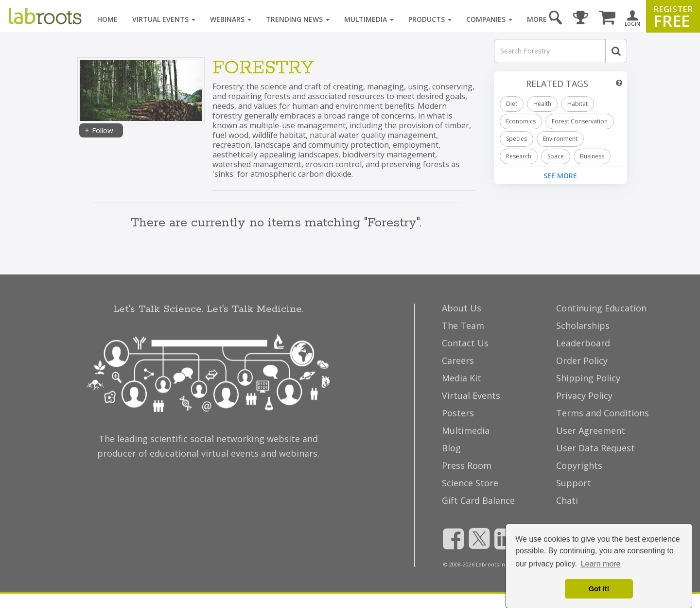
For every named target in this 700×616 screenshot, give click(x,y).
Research (519, 156)
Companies (489, 19)
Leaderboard (583, 343)
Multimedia (369, 19)
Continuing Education (601, 308)
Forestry (263, 68)
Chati (567, 500)
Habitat (577, 104)
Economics (521, 121)
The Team (463, 325)
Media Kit (462, 378)
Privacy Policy (584, 395)
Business (592, 156)
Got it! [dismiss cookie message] (599, 589)
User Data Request (595, 448)
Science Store (470, 483)
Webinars (231, 19)
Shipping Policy (588, 378)
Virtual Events (164, 19)
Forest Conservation (580, 121)
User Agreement (591, 430)
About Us (462, 308)
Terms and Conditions (603, 413)
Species (516, 139)
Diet (512, 104)
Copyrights (579, 465)
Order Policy (582, 360)
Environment (560, 139)
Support (574, 483)
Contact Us (465, 343)
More (540, 19)
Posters (458, 413)
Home (107, 19)
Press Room (467, 465)
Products (430, 19)
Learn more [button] (601, 564)
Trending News (298, 19)
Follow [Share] (99, 130)
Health (542, 104)
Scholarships (583, 325)
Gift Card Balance (478, 500)
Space (556, 156)
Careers (458, 360)
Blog (451, 448)
